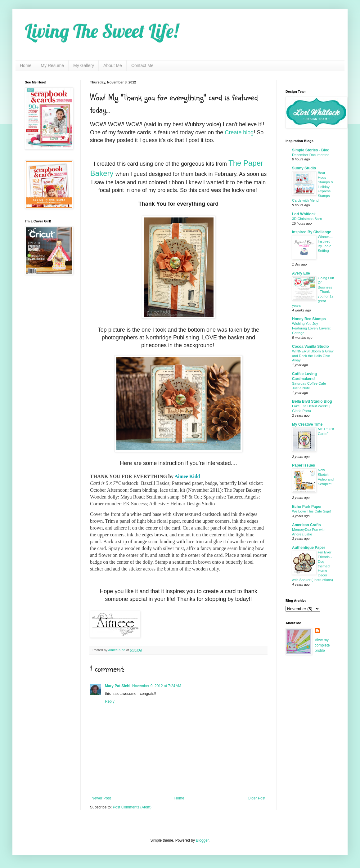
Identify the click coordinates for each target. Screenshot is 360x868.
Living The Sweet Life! (102, 31)
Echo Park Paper (307, 507)
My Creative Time (307, 424)
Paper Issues (304, 465)
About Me (113, 65)
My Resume (52, 65)
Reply (110, 701)
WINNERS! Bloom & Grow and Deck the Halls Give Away (313, 356)
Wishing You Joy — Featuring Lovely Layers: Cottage (311, 328)
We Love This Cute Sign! (312, 511)
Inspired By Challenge (312, 232)
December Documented (311, 155)
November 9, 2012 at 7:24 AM (157, 686)
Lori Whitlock (304, 214)
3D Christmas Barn (307, 219)
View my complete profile (322, 645)
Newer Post (101, 798)
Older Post (256, 798)
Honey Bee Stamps (309, 319)
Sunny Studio (304, 168)
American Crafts (306, 525)
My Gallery (84, 65)
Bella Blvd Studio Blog (312, 401)
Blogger (202, 840)
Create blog (239, 132)
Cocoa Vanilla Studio (310, 347)
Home (26, 65)
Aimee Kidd (187, 476)
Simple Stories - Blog (311, 150)
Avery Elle (301, 273)
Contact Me (142, 65)
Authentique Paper (309, 548)
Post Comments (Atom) (132, 807)
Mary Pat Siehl (118, 686)
